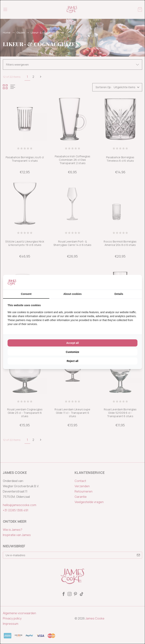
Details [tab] (119, 294)
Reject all (72, 361)
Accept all (72, 343)
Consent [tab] (26, 294)
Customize (73, 352)
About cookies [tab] (72, 294)
